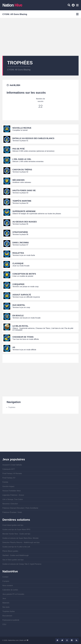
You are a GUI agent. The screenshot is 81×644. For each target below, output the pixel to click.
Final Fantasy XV (9, 478)
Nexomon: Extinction (10, 504)
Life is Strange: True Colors (13, 499)
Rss (76, 640)
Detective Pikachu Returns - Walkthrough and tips (21, 542)
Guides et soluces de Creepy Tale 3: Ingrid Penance (22, 564)
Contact (5, 577)
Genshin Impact (8, 486)
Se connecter (74, 6)
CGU (4, 624)
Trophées (12, 407)
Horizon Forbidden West (11, 491)
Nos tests (6, 607)
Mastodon (57, 640)
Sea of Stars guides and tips (13, 560)
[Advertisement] (40, 37)
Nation (12, 5)
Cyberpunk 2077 (9, 469)
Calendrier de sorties (10, 590)
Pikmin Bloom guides (10, 551)
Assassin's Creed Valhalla (12, 465)
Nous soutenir (8, 586)
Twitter (62, 640)
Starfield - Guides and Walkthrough (16, 555)
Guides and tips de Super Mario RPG (16, 529)
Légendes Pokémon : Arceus (13, 495)
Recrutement (7, 616)
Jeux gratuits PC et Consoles (13, 594)
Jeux (4, 598)
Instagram (67, 640)
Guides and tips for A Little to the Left (16, 547)
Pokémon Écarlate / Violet (12, 512)
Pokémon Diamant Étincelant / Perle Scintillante (20, 508)
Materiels (6, 603)
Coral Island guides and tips (13, 525)
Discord (72, 640)
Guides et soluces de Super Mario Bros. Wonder (21, 538)
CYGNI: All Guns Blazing (19, 70)
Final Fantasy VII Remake (12, 473)
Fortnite (5, 482)
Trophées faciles (9, 611)
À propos (6, 581)
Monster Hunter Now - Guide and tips (16, 534)
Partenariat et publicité (11, 620)
